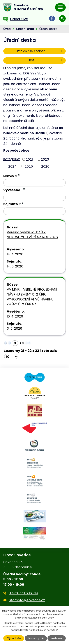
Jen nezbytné (36, 638)
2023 (45, 159)
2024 (12, 166)
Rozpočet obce (16, 150)
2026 (45, 166)
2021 (29, 159)
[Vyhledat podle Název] (34, 183)
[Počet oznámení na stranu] (11, 357)
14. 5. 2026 (15, 266)
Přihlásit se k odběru (40, 51)
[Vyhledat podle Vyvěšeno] (34, 197)
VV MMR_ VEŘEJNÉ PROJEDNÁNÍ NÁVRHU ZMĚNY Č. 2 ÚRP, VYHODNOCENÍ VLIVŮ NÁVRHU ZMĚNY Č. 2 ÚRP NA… (32, 297)
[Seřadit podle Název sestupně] (19, 176)
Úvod (7, 29)
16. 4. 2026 (15, 316)
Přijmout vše (14, 638)
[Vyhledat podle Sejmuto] (34, 211)
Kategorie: (12, 159)
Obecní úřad (25, 29)
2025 (29, 166)
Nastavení (57, 638)
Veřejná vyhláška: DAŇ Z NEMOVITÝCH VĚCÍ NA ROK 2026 (32, 237)
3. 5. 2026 (14, 328)
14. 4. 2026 (15, 254)
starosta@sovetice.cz (27, 600)
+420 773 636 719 (23, 593)
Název (10, 176)
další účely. (48, 618)
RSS (47, 60)
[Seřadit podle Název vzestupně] (19, 174)
